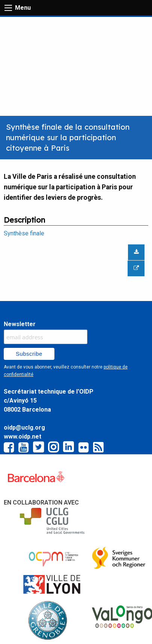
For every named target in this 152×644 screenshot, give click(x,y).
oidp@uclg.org (24, 428)
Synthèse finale (24, 233)
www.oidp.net (23, 437)
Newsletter (20, 324)
